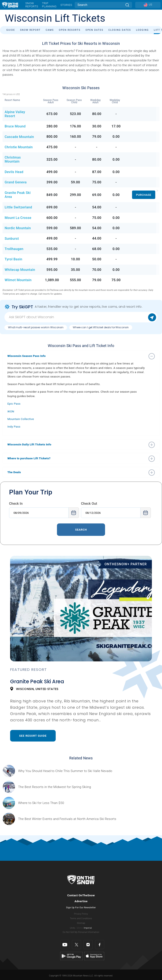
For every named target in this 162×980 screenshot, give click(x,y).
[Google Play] (71, 956)
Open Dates (94, 30)
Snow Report (30, 30)
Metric (80, 928)
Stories (66, 5)
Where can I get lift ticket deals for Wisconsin (101, 327)
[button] (77, 356)
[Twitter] (76, 945)
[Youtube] (65, 945)
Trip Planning (49, 5)
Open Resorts (70, 30)
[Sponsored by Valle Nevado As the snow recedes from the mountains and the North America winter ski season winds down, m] (65, 771)
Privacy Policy (81, 914)
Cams (50, 30)
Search (81, 530)
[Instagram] (88, 945)
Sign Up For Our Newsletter (81, 908)
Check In (16, 504)
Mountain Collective (21, 419)
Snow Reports (32, 5)
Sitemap (81, 923)
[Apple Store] (94, 956)
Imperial (88, 928)
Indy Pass (14, 426)
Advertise (81, 901)
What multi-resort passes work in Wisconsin (36, 327)
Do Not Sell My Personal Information (81, 932)
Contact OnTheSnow (81, 895)
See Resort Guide (33, 736)
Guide (11, 30)
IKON (11, 411)
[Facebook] (100, 945)
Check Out (89, 504)
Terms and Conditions (81, 918)
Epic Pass (14, 404)
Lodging (142, 30)
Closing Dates (120, 30)
